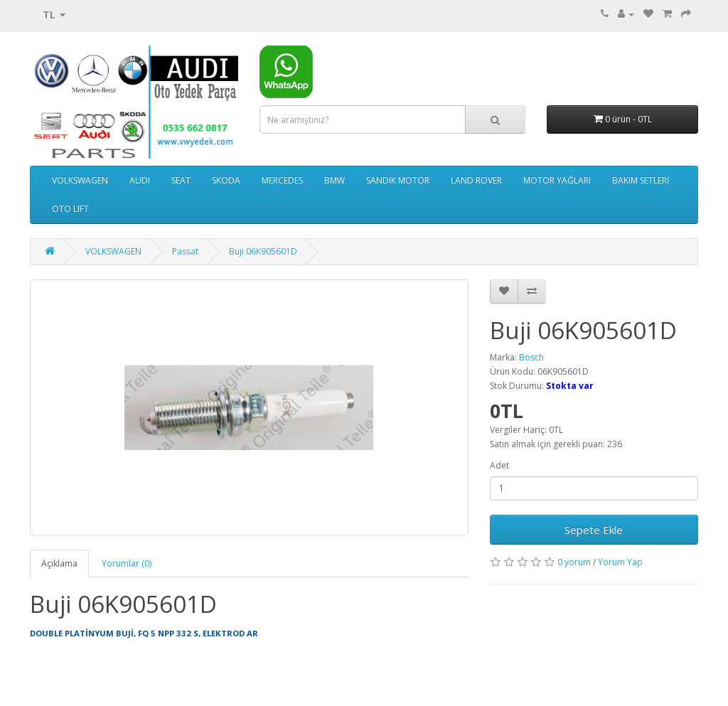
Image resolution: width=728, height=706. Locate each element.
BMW (334, 180)
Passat (185, 251)
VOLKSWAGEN (80, 180)
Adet (499, 465)
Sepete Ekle (594, 530)
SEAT (181, 180)
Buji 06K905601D (263, 251)
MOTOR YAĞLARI (557, 180)
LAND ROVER (476, 180)
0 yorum (574, 562)
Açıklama (59, 563)
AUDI (140, 180)
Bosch (531, 357)
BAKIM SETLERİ (641, 180)
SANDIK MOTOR (398, 180)
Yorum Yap (620, 562)
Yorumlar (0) (127, 563)
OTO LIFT (70, 209)
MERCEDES (282, 180)
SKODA (226, 180)
